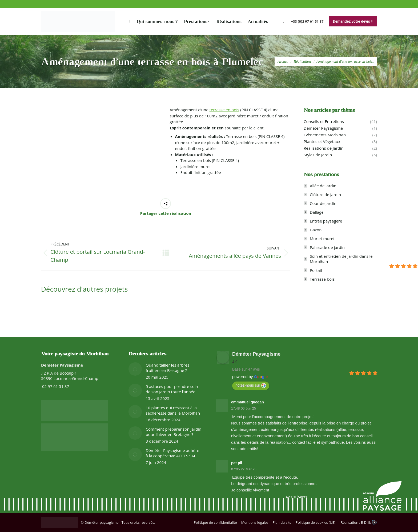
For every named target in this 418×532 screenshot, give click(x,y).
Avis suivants (296, 497)
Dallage (317, 212)
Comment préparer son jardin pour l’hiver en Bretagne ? (174, 432)
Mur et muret (322, 239)
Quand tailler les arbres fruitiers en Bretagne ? (168, 368)
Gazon (316, 230)
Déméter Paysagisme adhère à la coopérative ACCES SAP (173, 453)
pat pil (237, 463)
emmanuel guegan (248, 402)
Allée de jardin (323, 186)
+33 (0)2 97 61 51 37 (307, 21)
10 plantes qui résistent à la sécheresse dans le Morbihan (173, 410)
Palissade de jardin (327, 247)
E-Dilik (369, 522)
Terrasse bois (322, 279)
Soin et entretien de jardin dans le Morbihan (341, 259)
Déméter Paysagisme (256, 354)
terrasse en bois (224, 110)
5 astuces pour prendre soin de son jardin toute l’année (172, 389)
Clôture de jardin (325, 194)
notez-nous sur (251, 386)
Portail (316, 270)
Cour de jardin (323, 203)
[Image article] (135, 369)
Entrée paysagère (326, 221)
